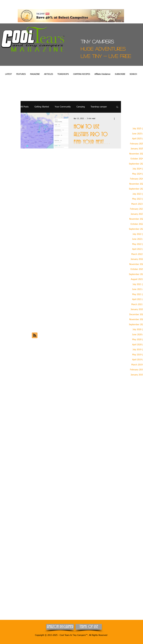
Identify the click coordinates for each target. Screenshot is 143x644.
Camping (81, 107)
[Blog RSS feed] (35, 335)
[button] (21, 74)
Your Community (63, 107)
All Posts (25, 107)
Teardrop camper (99, 107)
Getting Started (42, 107)
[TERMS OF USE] (89, 627)
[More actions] (115, 119)
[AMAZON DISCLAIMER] (60, 627)
